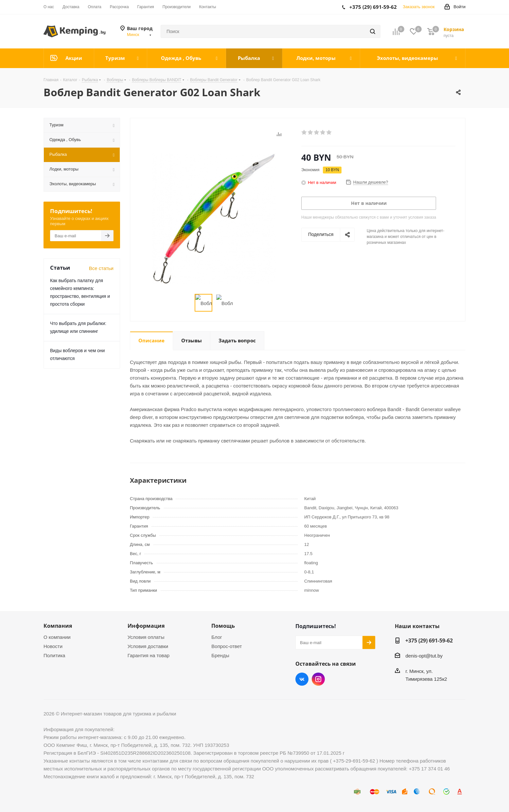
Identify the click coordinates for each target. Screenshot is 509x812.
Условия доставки (148, 646)
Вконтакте (302, 679)
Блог (217, 637)
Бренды (220, 655)
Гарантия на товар (149, 655)
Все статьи (101, 268)
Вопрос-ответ (227, 646)
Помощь (223, 626)
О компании (57, 637)
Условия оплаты (146, 637)
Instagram (318, 679)
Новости (53, 646)
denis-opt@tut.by (424, 656)
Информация (146, 626)
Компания (58, 626)
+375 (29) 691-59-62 (429, 641)
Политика (54, 655)
